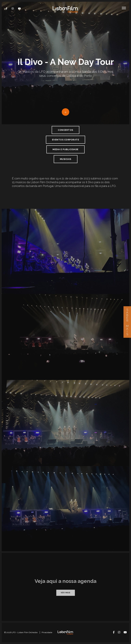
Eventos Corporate (66, 140)
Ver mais (66, 593)
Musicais (66, 159)
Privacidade (47, 632)
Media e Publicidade (65, 149)
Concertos (65, 130)
